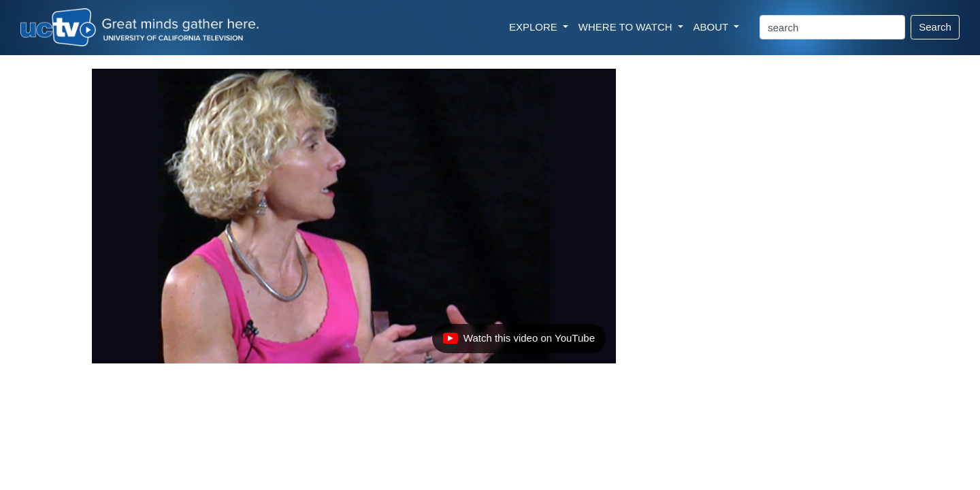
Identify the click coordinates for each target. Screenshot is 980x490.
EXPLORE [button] (535, 27)
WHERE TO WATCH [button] (627, 27)
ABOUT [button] (713, 27)
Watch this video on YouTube (519, 342)
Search (935, 27)
